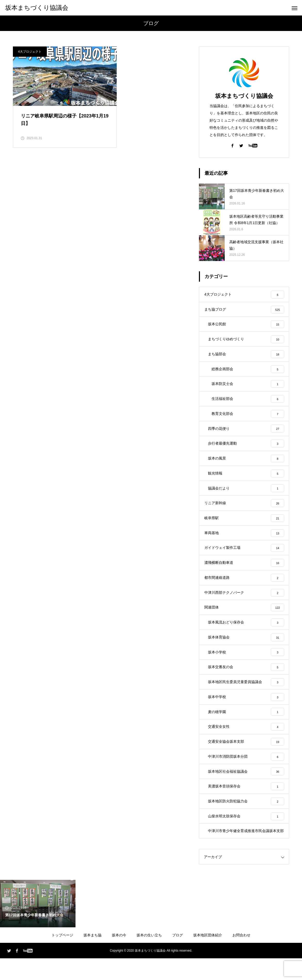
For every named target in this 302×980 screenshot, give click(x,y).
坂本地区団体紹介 (208, 957)
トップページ (62, 957)
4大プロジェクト (30, 52)
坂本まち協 (93, 957)
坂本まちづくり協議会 (244, 96)
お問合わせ (241, 957)
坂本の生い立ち (149, 957)
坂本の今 (119, 957)
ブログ (178, 957)
